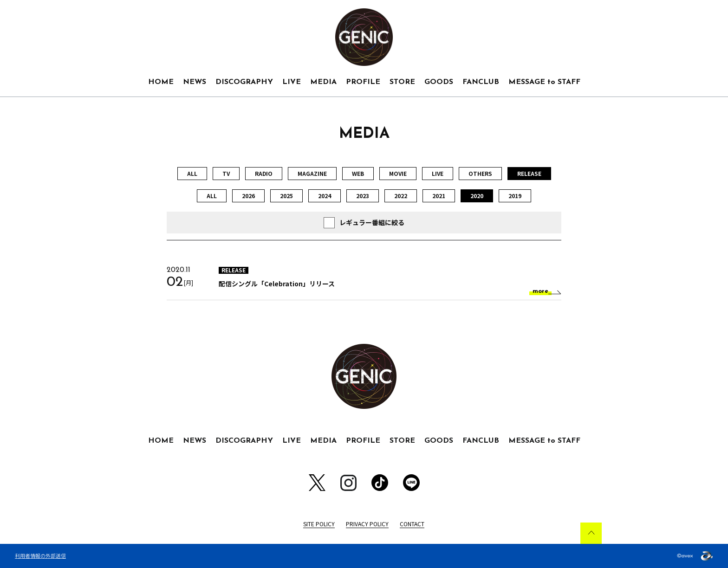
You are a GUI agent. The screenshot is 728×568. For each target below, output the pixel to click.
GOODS (439, 82)
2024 (325, 196)
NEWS (195, 82)
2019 (515, 196)
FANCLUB (481, 82)
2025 (286, 196)
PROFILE (363, 82)
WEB (358, 173)
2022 (401, 196)
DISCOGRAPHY (244, 82)
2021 (439, 196)
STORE (402, 82)
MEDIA (323, 82)
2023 (363, 196)
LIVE (292, 82)
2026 (248, 196)
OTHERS (480, 173)
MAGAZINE (312, 173)
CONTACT (412, 524)
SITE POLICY (319, 524)
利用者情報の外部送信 (40, 555)
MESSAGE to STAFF (544, 82)
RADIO (264, 173)
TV (226, 173)
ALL (192, 173)
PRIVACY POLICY (367, 524)
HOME (161, 82)
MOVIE (398, 173)
